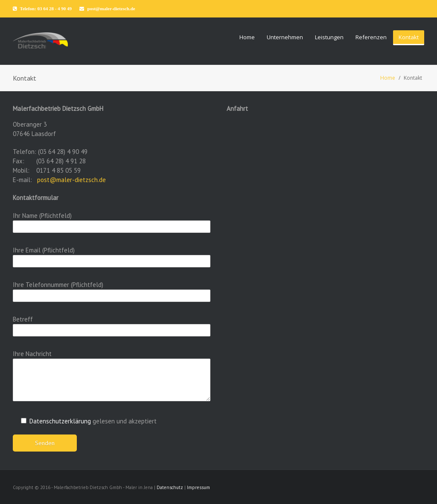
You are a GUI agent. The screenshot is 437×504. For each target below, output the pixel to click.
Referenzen (371, 37)
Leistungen (329, 37)
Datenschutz (170, 487)
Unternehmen (285, 37)
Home (247, 37)
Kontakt (409, 37)
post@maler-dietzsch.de (71, 180)
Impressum (198, 487)
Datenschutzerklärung (60, 421)
